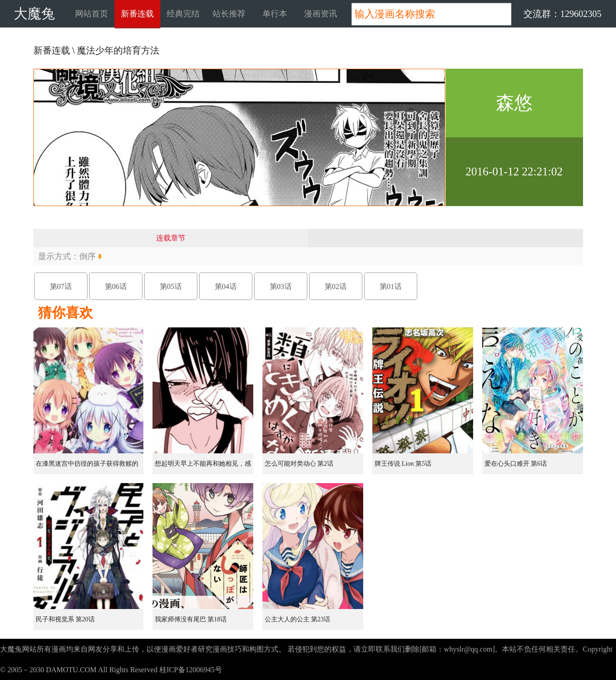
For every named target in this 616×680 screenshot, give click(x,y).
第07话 (61, 286)
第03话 (281, 286)
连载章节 (171, 238)
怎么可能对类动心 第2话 (299, 464)
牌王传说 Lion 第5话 (403, 464)
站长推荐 (229, 14)
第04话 (226, 286)
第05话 (171, 286)
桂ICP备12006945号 (191, 670)
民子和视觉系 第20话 (65, 619)
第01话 (391, 286)
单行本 (275, 14)
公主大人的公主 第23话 (298, 619)
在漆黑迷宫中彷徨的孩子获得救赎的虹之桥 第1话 (87, 467)
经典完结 (183, 14)
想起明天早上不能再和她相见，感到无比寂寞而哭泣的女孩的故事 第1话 (204, 467)
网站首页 (92, 14)
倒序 (87, 256)
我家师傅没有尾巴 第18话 (191, 619)
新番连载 (137, 14)
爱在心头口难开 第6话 (516, 464)
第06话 (116, 286)
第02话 (336, 286)
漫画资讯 (321, 14)
